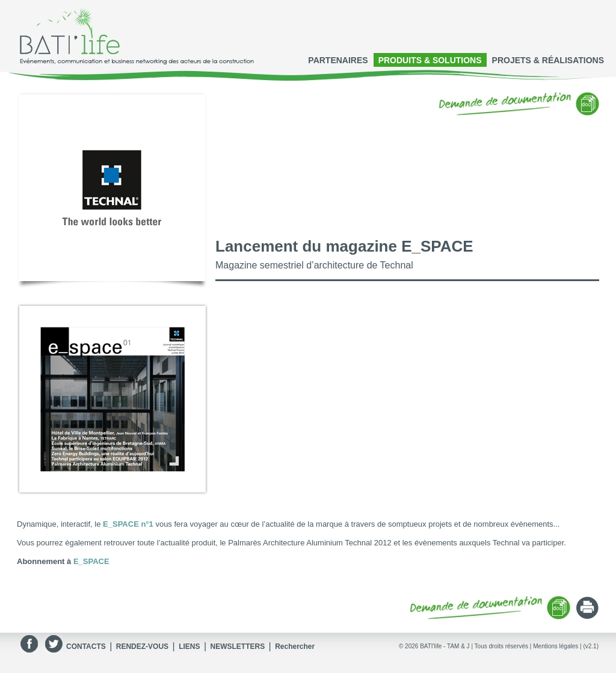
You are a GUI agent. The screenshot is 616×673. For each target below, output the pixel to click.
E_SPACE (91, 561)
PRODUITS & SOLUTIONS (430, 60)
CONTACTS (86, 647)
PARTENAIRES (338, 60)
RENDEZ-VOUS (142, 647)
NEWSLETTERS (237, 647)
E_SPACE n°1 (128, 524)
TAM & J (458, 646)
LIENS (189, 647)
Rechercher (295, 647)
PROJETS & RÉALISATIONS (548, 60)
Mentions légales (556, 646)
